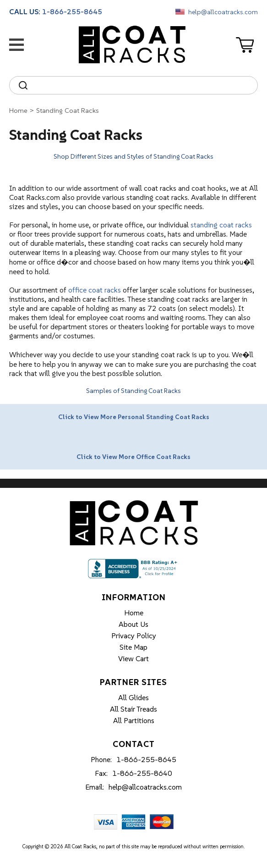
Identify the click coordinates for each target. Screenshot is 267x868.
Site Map (133, 647)
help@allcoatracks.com (223, 12)
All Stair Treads (133, 709)
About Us (133, 624)
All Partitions (134, 720)
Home (18, 110)
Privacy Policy (134, 636)
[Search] (142, 85)
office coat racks (95, 290)
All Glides (133, 697)
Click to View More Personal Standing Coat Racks (134, 417)
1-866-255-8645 (72, 11)
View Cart (133, 658)
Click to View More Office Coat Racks (133, 457)
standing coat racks (221, 225)
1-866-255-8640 (142, 773)
